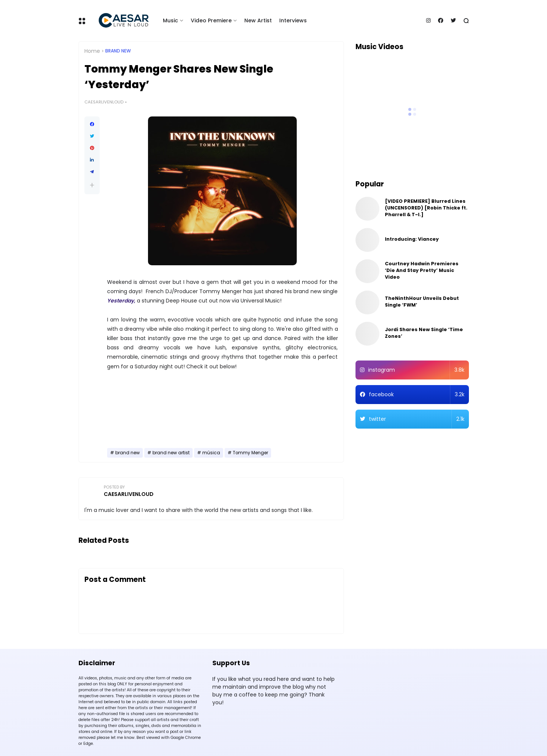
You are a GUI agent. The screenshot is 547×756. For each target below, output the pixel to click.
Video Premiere (211, 20)
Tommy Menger (250, 453)
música (211, 453)
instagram (416, 370)
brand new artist (171, 453)
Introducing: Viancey (412, 239)
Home (92, 51)
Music (170, 20)
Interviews (293, 20)
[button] (92, 185)
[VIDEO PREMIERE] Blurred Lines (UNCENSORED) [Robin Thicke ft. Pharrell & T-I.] (426, 208)
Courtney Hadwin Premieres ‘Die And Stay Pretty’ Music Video (422, 270)
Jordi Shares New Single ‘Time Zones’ (424, 333)
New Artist (258, 20)
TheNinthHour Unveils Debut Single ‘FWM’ (422, 302)
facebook (417, 395)
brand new (118, 51)
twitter (417, 419)
